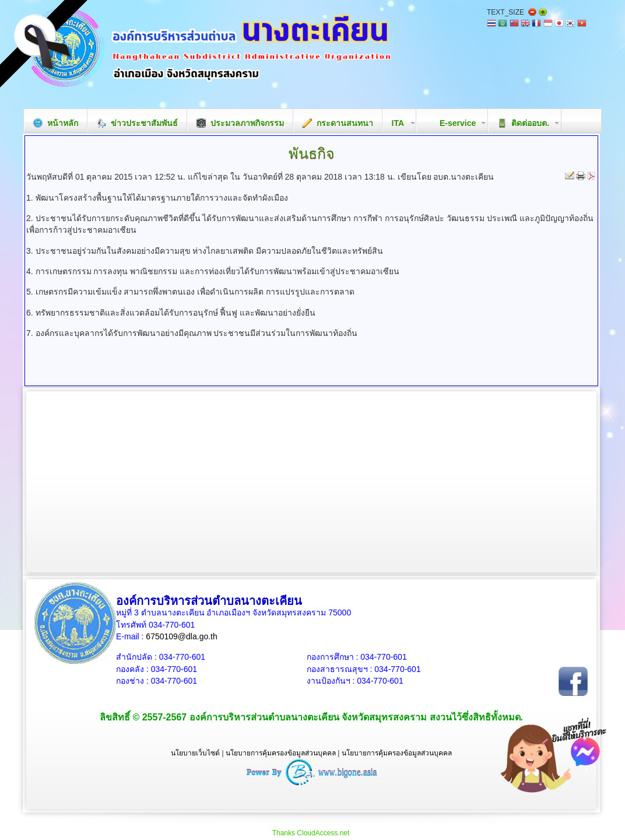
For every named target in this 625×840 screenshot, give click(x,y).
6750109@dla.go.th (181, 636)
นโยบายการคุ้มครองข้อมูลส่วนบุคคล (281, 753)
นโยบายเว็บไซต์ (195, 753)
